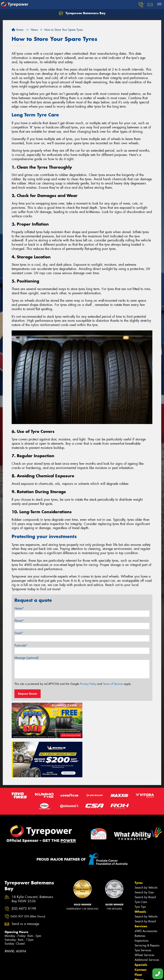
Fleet (138, 935)
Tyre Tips (140, 867)
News (139, 940)
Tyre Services (143, 910)
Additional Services (147, 920)
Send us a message (25, 884)
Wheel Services (144, 915)
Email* (19, 633)
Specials (141, 925)
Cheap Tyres (12, 972)
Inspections (141, 901)
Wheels (140, 872)
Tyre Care (141, 862)
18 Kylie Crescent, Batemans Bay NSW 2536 (32, 859)
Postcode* (21, 645)
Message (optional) (27, 658)
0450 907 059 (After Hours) (28, 876)
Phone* (19, 621)
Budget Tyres (13, 967)
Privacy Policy (88, 684)
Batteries (140, 896)
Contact (141, 930)
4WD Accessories (146, 891)
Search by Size (144, 852)
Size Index (11, 958)
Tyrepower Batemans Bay (82, 13)
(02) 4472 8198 (24, 869)
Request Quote (28, 694)
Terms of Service (113, 684)
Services (141, 886)
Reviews (141, 945)
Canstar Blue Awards (18, 963)
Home (17, 30)
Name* (19, 608)
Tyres (139, 843)
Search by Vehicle (146, 848)
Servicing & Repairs (147, 905)
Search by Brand (145, 857)
